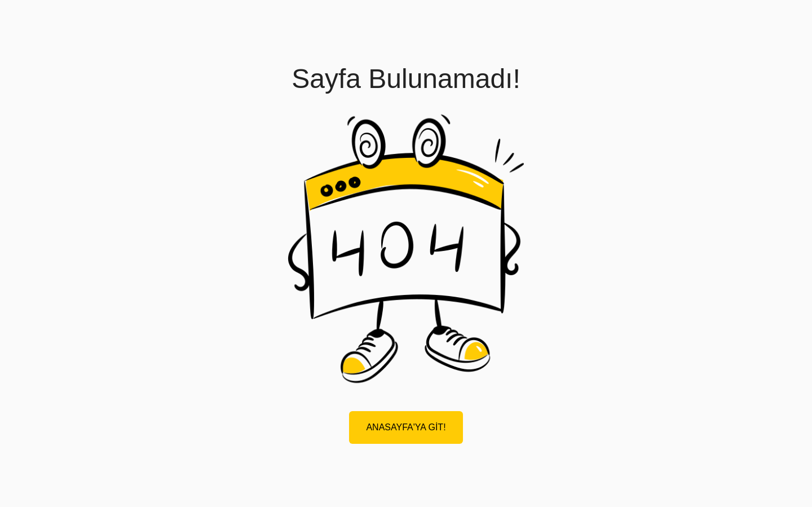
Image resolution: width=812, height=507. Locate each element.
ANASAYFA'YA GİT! (406, 427)
